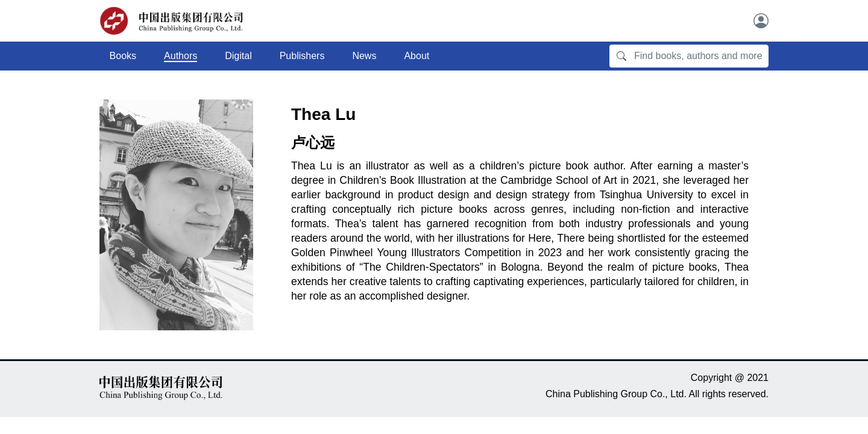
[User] (761, 21)
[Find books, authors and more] (701, 56)
